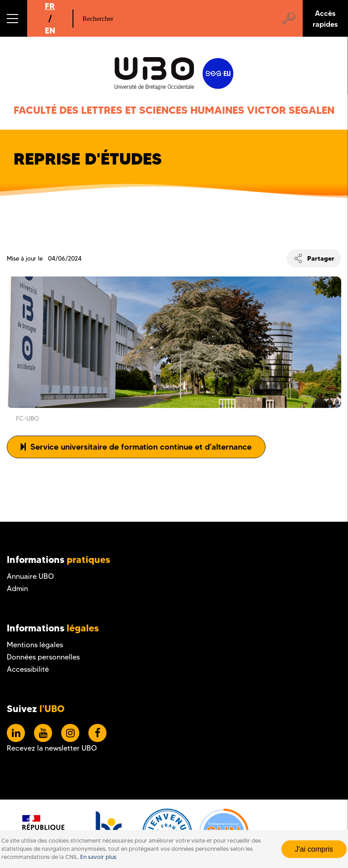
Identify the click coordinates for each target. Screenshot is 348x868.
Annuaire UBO (30, 576)
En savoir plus (98, 857)
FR (50, 6)
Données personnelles (43, 657)
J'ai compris (314, 849)
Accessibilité (28, 669)
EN (50, 31)
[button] (14, 18)
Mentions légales (35, 645)
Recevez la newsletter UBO (52, 748)
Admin (17, 589)
